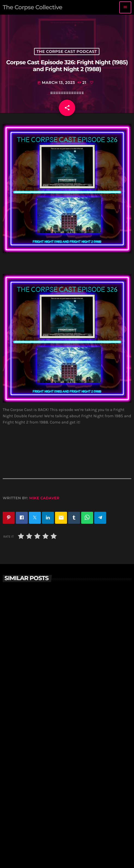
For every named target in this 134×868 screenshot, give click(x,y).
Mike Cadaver (44, 498)
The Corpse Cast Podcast (67, 51)
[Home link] (33, 7)
